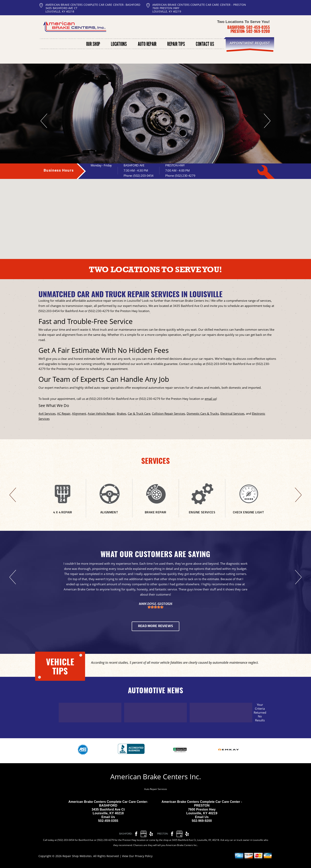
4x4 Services (47, 413)
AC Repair (64, 413)
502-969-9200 (258, 31)
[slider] (155, 607)
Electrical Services (232, 413)
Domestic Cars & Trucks (203, 413)
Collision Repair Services (168, 413)
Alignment (79, 413)
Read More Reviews (155, 626)
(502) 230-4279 (185, 176)
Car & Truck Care (139, 413)
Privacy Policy (144, 856)
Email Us (108, 817)
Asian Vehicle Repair (101, 413)
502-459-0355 (258, 27)
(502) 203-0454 (143, 176)
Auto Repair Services (156, 789)
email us (210, 399)
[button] (159, 206)
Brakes (121, 413)
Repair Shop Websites (77, 856)
